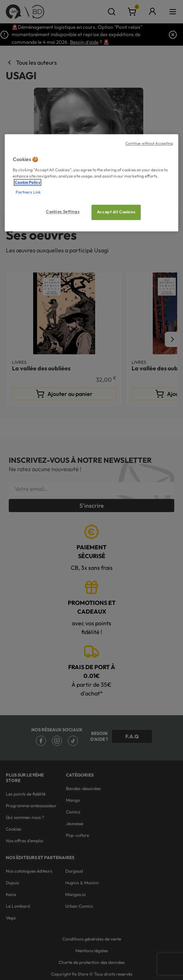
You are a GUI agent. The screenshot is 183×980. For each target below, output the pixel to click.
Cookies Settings (63, 212)
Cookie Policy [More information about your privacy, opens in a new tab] (28, 183)
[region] (92, 183)
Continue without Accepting (149, 144)
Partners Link (28, 192)
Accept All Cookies (116, 212)
